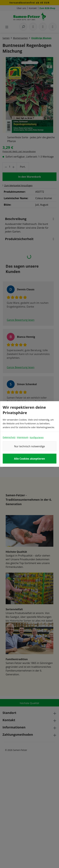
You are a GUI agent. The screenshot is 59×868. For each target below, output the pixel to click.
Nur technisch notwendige (30, 446)
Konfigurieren (37, 437)
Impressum (22, 437)
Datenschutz (9, 437)
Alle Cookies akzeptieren (29, 459)
